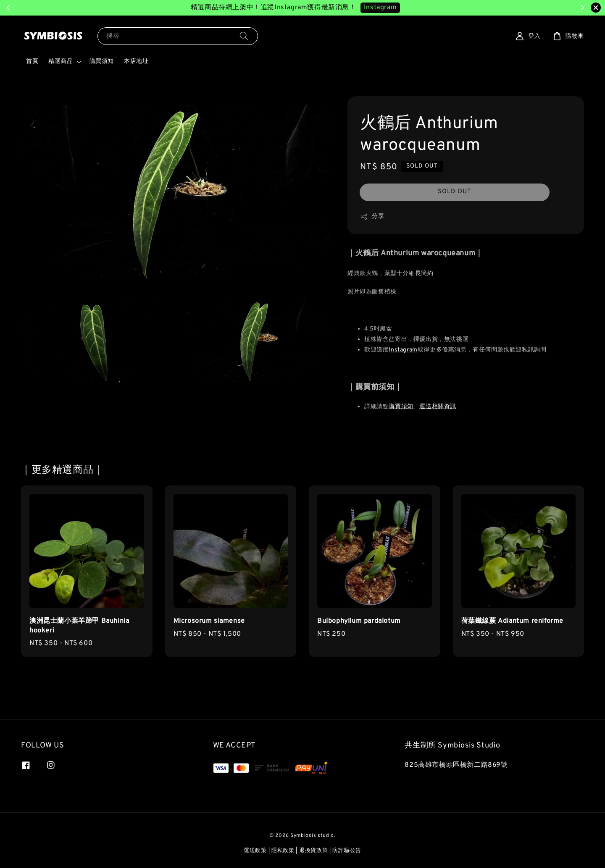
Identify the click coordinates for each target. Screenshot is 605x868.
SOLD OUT (455, 192)
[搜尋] (244, 36)
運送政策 (255, 851)
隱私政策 (283, 851)
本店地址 (136, 62)
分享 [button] (372, 217)
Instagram (403, 350)
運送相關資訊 (438, 407)
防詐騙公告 (347, 851)
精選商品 (60, 62)
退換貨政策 (314, 851)
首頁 (32, 62)
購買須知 (102, 62)
